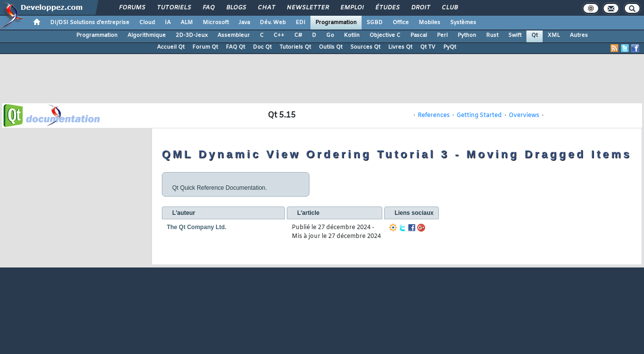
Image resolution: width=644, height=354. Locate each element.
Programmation (336, 23)
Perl (442, 35)
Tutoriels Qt (295, 47)
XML (554, 35)
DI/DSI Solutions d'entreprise (90, 23)
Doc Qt (262, 47)
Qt (535, 35)
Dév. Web (273, 23)
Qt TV (428, 47)
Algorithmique (147, 35)
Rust (492, 35)
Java (244, 23)
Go (330, 35)
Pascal (419, 35)
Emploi (352, 8)
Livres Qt (400, 47)
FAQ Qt (235, 47)
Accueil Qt (171, 47)
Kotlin (352, 35)
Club (449, 8)
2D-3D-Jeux (192, 35)
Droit (420, 8)
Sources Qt (365, 47)
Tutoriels (173, 8)
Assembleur (234, 35)
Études (387, 8)
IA (168, 23)
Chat (266, 8)
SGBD (375, 23)
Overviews (524, 116)
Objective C (385, 35)
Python (467, 35)
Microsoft (216, 23)
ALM (187, 23)
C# (298, 35)
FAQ (208, 8)
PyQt (450, 47)
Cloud (147, 23)
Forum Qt (205, 47)
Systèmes (463, 23)
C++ (279, 35)
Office (401, 23)
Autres (579, 35)
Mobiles (429, 23)
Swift (515, 35)
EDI (301, 23)
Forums (132, 8)
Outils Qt (331, 47)
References (434, 116)
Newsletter (307, 8)
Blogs (236, 8)
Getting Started (479, 116)
